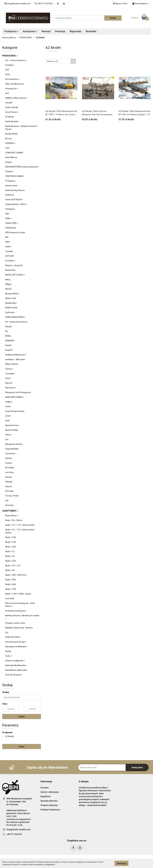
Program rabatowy (49, 805)
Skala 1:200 (10, 547)
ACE (7, 70)
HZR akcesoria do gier (15, 232)
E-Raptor (9, 171)
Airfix (8, 74)
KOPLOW (9, 256)
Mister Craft (11, 298)
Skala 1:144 (10, 542)
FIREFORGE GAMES (14, 176)
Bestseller (91, 31)
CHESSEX (10, 143)
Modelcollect (11, 303)
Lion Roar (10, 472)
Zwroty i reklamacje (50, 792)
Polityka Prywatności (50, 810)
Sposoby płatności (49, 801)
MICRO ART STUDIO (15, 275)
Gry (7, 632)
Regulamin (46, 796)
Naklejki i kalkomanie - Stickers (19, 628)
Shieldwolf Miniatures (16, 355)
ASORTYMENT (10, 511)
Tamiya (9, 369)
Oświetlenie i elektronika (16, 670)
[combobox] (61, 61)
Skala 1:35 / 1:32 (13, 565)
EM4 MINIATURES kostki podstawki (22, 167)
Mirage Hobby (12, 294)
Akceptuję (121, 863)
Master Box (10, 270)
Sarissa (9, 477)
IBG (7, 237)
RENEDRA (10, 341)
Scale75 (9, 350)
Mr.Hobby (10, 468)
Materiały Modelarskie (16, 665)
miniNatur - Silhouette (15, 359)
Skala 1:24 (10, 556)
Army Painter (12, 112)
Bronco (8, 138)
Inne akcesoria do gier (16, 642)
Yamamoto (10, 453)
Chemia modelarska (15, 661)
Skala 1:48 (10, 570)
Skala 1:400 (10, 584)
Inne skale (10, 598)
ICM (8, 242)
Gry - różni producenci (16, 60)
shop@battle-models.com (18, 829)
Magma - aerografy (14, 265)
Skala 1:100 (10, 537)
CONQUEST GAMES (14, 153)
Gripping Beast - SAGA (16, 204)
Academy (9, 65)
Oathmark (10, 312)
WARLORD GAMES (15, 397)
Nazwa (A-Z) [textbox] (52, 61)
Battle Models (12, 121)
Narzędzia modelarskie (16, 646)
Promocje (60, 31)
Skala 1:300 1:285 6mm (16, 575)
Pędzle (8, 651)
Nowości (46, 31)
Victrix (8, 406)
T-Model (9, 482)
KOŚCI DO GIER (13, 637)
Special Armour (12, 425)
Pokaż (22, 747)
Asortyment (30, 31)
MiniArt (8, 289)
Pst (7, 331)
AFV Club (9, 491)
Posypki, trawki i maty (15, 623)
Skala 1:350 (10, 580)
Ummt (8, 378)
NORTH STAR (11, 308)
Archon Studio (12, 107)
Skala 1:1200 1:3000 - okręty (18, 594)
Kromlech (10, 261)
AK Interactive (12, 79)
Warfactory (10, 388)
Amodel (9, 103)
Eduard (8, 486)
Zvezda (8, 463)
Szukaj (21, 717)
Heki (7, 214)
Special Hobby (12, 430)
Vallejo (9, 402)
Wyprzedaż (76, 31)
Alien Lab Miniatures (14, 84)
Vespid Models (12, 449)
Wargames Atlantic (14, 444)
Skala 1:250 (10, 561)
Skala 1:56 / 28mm (14, 520)
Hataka (9, 458)
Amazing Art (12, 88)
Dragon (9, 162)
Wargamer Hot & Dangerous (18, 392)
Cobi (7, 148)
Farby (9, 656)
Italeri (9, 247)
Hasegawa (10, 209)
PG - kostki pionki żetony (16, 322)
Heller (9, 218)
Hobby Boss (11, 228)
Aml (7, 93)
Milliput (8, 284)
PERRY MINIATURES (15, 317)
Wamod (9, 383)
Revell (9, 345)
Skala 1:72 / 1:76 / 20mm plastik (20, 525)
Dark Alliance (11, 157)
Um (7, 439)
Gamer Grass (11, 186)
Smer (8, 421)
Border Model (11, 134)
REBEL (8, 336)
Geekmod (9, 195)
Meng (8, 279)
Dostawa (45, 788)
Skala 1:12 (10, 551)
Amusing (9, 505)
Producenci (11, 31)
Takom (8, 435)
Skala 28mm (12, 516)
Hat (7, 500)
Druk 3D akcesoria (13, 675)
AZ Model (9, 117)
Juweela (9, 251)
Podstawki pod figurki (16, 611)
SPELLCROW (12, 364)
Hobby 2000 (12, 223)
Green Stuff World (14, 199)
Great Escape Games (15, 411)
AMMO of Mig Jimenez (16, 98)
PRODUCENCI (10, 56)
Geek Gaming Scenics (15, 190)
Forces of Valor (12, 496)
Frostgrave (10, 181)
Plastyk (9, 326)
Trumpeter (10, 374)
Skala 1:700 (10, 589)
